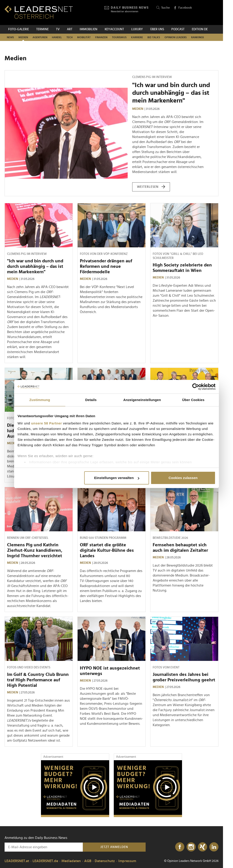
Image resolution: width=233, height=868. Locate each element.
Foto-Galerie (19, 29)
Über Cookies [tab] (193, 400)
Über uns (157, 29)
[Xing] (203, 847)
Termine (42, 29)
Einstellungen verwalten (117, 478)
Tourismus (119, 37)
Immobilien (89, 29)
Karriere (137, 37)
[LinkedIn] (214, 847)
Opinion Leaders (176, 37)
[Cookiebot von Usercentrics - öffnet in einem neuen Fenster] (196, 387)
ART (70, 29)
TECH (70, 37)
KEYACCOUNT (114, 29)
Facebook (183, 8)
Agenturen (40, 37)
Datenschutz (105, 861)
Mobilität (84, 37)
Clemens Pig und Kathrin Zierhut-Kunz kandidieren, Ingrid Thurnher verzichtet (35, 550)
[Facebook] (180, 847)
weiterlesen (151, 187)
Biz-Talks (154, 37)
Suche (163, 8)
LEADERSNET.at (17, 861)
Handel (57, 37)
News (10, 37)
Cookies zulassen (183, 478)
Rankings (198, 37)
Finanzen (101, 37)
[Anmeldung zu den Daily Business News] (44, 847)
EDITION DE (200, 29)
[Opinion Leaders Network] (208, 13)
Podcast (178, 29)
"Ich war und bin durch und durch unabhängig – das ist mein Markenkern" (171, 93)
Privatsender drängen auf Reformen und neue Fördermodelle (106, 266)
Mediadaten (71, 861)
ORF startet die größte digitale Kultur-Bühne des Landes (107, 550)
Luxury (137, 29)
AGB (88, 861)
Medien (23, 37)
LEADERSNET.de (45, 861)
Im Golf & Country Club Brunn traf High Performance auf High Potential (38, 680)
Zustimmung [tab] (40, 400)
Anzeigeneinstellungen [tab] (142, 400)
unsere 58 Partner (47, 423)
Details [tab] (91, 400)
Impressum (127, 861)
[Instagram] (191, 847)
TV (58, 29)
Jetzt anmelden (114, 847)
